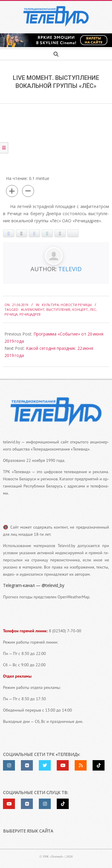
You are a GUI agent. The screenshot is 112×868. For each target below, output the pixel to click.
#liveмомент (33, 309)
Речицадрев (30, 314)
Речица (11, 314)
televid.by (11, 442)
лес (93, 309)
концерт (80, 309)
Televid (70, 269)
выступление (58, 309)
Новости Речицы (76, 305)
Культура (50, 305)
